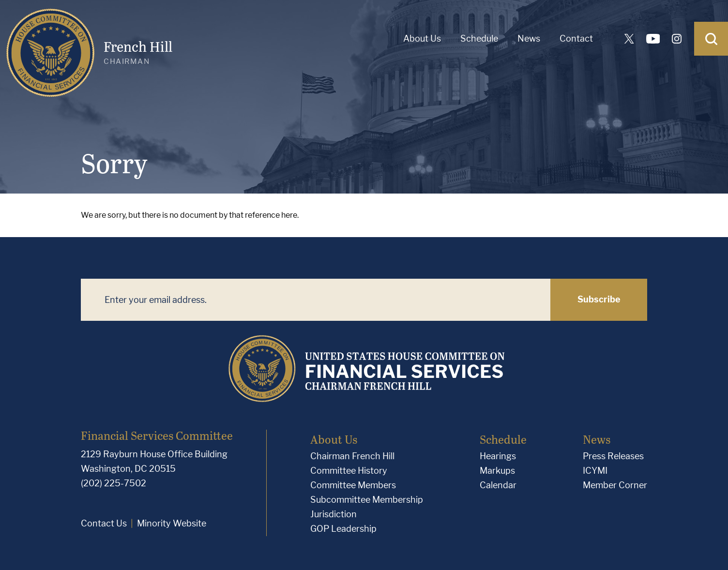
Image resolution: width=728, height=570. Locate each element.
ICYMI (595, 471)
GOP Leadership (343, 529)
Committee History (349, 471)
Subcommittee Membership (367, 500)
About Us (422, 38)
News (529, 38)
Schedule (479, 38)
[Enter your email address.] (316, 300)
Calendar (498, 485)
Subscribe (599, 299)
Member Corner (615, 485)
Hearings (498, 456)
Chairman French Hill (352, 456)
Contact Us (104, 523)
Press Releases (613, 456)
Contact (576, 38)
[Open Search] (711, 39)
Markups (497, 471)
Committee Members (353, 485)
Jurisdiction (334, 514)
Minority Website (172, 523)
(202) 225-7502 (114, 483)
